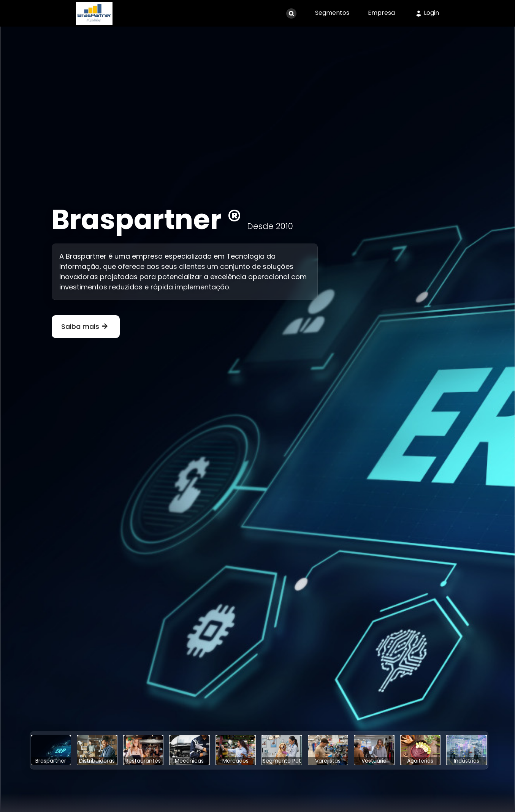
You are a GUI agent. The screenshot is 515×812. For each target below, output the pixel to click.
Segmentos (332, 13)
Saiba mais (86, 326)
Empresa (381, 13)
